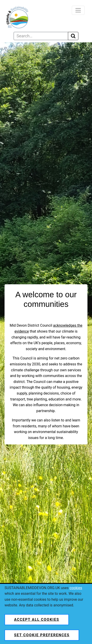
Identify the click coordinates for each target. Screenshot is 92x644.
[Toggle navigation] (78, 10)
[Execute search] (73, 36)
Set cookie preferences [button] (42, 635)
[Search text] (41, 36)
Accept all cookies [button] (37, 620)
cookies (76, 588)
